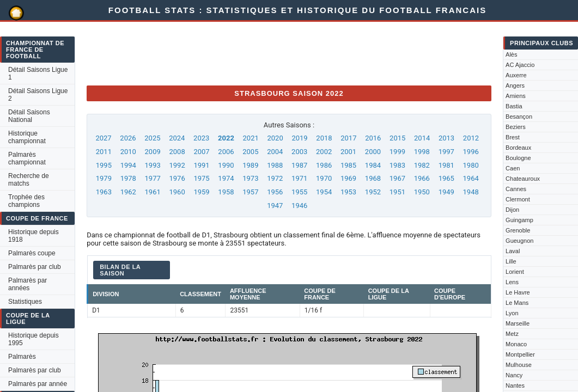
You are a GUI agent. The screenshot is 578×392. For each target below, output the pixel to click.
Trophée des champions (26, 201)
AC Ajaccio (520, 65)
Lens (512, 282)
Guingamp (519, 220)
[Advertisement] (285, 52)
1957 (250, 192)
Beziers (516, 127)
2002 (324, 152)
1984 (373, 165)
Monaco (516, 344)
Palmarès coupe (32, 253)
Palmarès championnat (27, 158)
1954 (324, 192)
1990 (226, 165)
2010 (128, 152)
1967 (397, 178)
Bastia (514, 106)
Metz (512, 334)
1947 (275, 206)
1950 (422, 192)
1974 (226, 178)
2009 (153, 152)
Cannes (516, 189)
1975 (201, 178)
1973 (250, 178)
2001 (348, 152)
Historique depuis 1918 (34, 236)
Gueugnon (519, 241)
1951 (397, 192)
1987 (299, 165)
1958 (226, 192)
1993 (153, 165)
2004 (275, 152)
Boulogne (518, 158)
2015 (397, 138)
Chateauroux (523, 179)
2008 (177, 152)
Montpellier (520, 354)
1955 (299, 192)
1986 (324, 165)
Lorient (515, 272)
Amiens (516, 96)
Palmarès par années (28, 284)
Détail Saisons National (29, 116)
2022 (226, 138)
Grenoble (518, 230)
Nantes (515, 385)
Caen (513, 168)
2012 (471, 138)
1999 (397, 152)
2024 (177, 138)
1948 (471, 192)
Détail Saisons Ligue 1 (38, 73)
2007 (201, 152)
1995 (104, 165)
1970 (324, 178)
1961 (153, 192)
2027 (103, 138)
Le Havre (518, 292)
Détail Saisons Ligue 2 (38, 95)
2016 (373, 138)
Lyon (512, 313)
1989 (250, 165)
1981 (446, 165)
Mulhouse (519, 365)
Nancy (514, 375)
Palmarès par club (35, 267)
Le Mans (517, 303)
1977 (153, 178)
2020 (275, 138)
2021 (251, 138)
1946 (299, 206)
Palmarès (22, 357)
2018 (324, 138)
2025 (152, 138)
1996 (471, 152)
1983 (397, 165)
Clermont (518, 199)
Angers (515, 85)
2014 (422, 138)
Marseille (518, 323)
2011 (104, 152)
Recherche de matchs (29, 180)
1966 (422, 178)
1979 (104, 178)
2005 (250, 152)
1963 (104, 192)
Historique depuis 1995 (34, 339)
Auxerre (516, 75)
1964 (471, 178)
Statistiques (25, 302)
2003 (299, 152)
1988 (275, 165)
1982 (422, 165)
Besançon (519, 117)
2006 (226, 152)
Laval (513, 251)
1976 (177, 178)
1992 (177, 165)
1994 (128, 165)
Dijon (512, 210)
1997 (446, 152)
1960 (177, 192)
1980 (471, 165)
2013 (446, 138)
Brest (513, 137)
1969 (348, 178)
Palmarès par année (38, 384)
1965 (446, 178)
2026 (128, 138)
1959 (201, 192)
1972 (275, 178)
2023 (201, 138)
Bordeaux (518, 148)
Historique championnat (27, 137)
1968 (373, 178)
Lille (511, 261)
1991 (201, 165)
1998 (422, 152)
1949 (446, 192)
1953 (348, 192)
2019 (299, 138)
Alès (511, 54)
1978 (128, 178)
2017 (348, 138)
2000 (373, 152)
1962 (128, 192)
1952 (373, 192)
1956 (275, 192)
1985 (348, 165)
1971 (299, 178)
